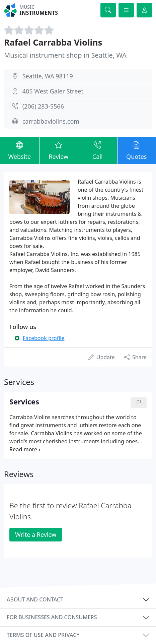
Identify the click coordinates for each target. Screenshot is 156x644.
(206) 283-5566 (43, 106)
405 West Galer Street (53, 91)
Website (20, 150)
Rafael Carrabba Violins (53, 42)
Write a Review (36, 534)
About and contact (35, 599)
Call (98, 150)
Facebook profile (44, 338)
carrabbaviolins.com (51, 121)
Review (59, 150)
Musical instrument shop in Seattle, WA (65, 55)
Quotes (137, 150)
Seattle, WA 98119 (48, 76)
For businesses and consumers (52, 617)
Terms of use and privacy (43, 635)
